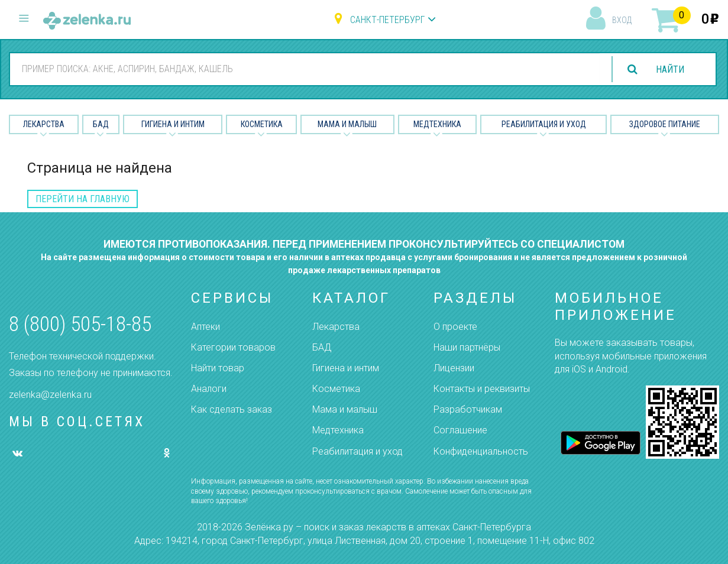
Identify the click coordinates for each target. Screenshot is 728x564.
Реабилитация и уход (544, 124)
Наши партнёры (467, 347)
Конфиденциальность (481, 451)
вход (622, 20)
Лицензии (454, 368)
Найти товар (218, 368)
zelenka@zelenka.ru (50, 395)
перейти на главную (82, 199)
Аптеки (206, 327)
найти (670, 69)
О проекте (455, 327)
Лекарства (44, 124)
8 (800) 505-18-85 (80, 324)
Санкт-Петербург (387, 20)
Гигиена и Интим (173, 124)
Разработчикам (468, 409)
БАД (101, 124)
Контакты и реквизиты (482, 389)
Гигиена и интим (346, 368)
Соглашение (460, 430)
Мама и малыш (347, 124)
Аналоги (209, 389)
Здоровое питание (665, 124)
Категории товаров (233, 347)
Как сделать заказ (232, 409)
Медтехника (437, 124)
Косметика (262, 124)
